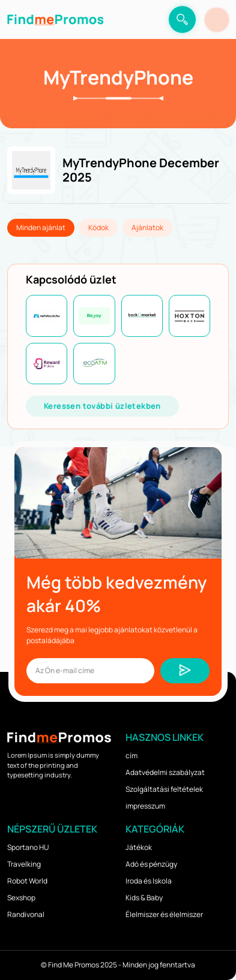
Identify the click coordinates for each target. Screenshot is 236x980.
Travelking (24, 864)
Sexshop (21, 898)
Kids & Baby (144, 898)
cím (132, 756)
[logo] (55, 19)
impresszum (145, 806)
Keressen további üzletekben (102, 406)
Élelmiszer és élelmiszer (164, 914)
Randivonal (26, 914)
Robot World (27, 881)
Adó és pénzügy (151, 864)
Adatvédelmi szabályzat (165, 772)
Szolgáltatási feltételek (164, 789)
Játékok (139, 847)
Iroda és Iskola (149, 881)
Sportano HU (28, 847)
